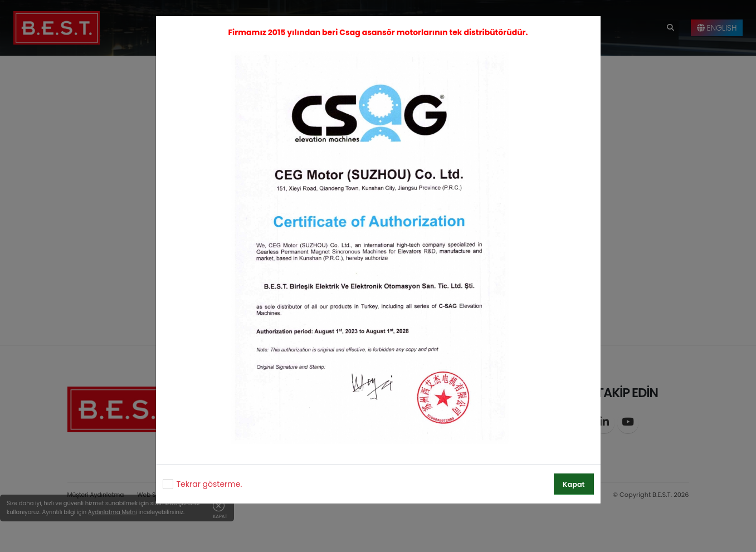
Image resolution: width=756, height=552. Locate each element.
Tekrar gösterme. (209, 484)
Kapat (574, 484)
